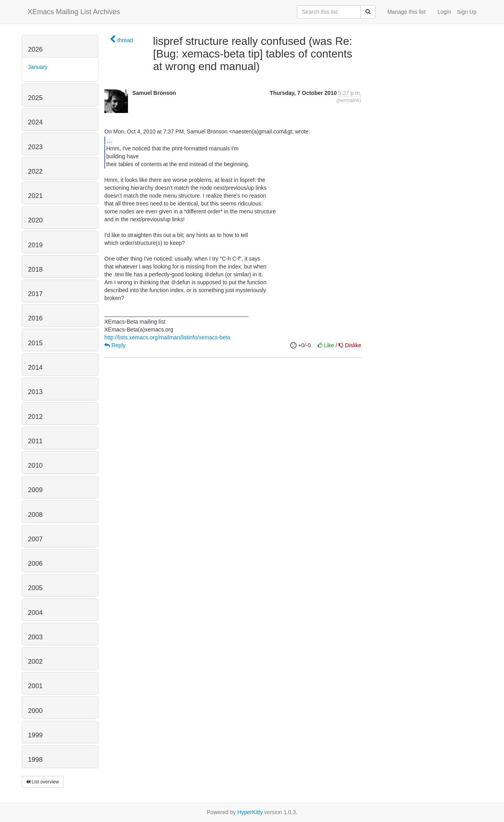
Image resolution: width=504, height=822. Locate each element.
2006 (35, 564)
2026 (35, 49)
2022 (35, 171)
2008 (35, 515)
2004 (35, 613)
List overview (43, 782)
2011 (35, 441)
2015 (35, 343)
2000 (35, 711)
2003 (35, 637)
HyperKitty (250, 812)
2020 (35, 220)
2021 (35, 196)
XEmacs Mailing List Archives (74, 12)
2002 (35, 662)
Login (444, 12)
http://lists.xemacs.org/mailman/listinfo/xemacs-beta (167, 337)
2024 (35, 122)
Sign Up (467, 12)
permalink (349, 100)
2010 (35, 466)
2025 (35, 98)
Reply (115, 345)
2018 (35, 269)
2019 (35, 245)
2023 (35, 147)
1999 (35, 735)
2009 (35, 490)
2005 (35, 588)
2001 (35, 686)
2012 (35, 417)
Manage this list (407, 12)
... (109, 140)
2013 (35, 392)
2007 (35, 539)
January (38, 67)
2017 (35, 294)
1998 (35, 760)
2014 (35, 367)
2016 (35, 318)
